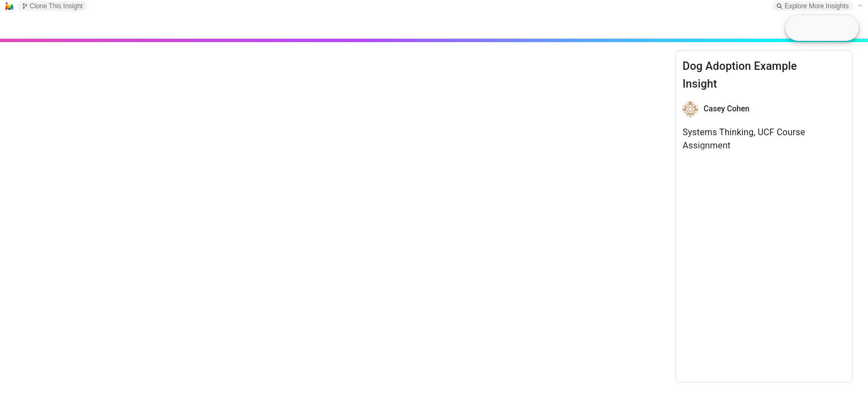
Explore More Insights (813, 6)
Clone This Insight (53, 6)
